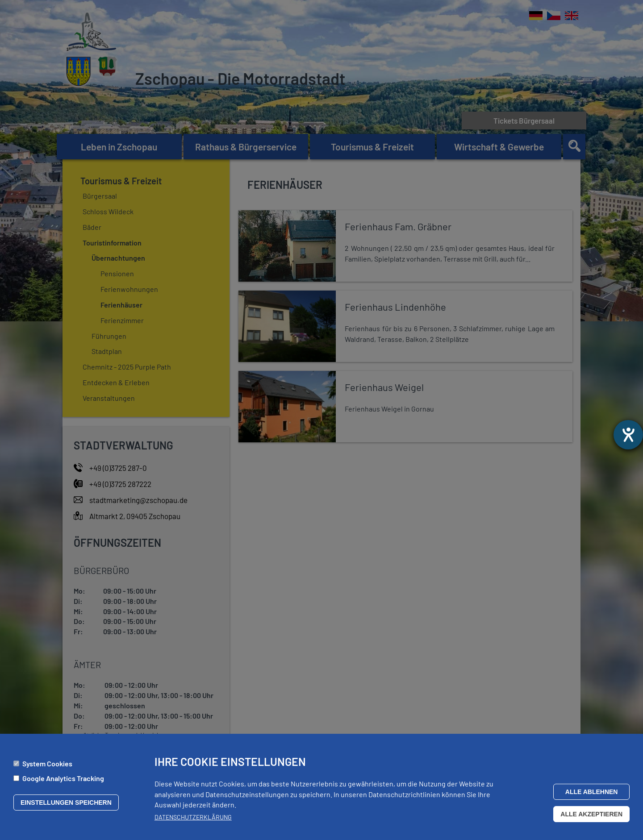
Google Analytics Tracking (63, 778)
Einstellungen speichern (66, 803)
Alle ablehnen (592, 792)
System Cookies (47, 763)
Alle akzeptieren (591, 814)
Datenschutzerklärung (193, 817)
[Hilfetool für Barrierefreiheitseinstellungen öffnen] (628, 435)
